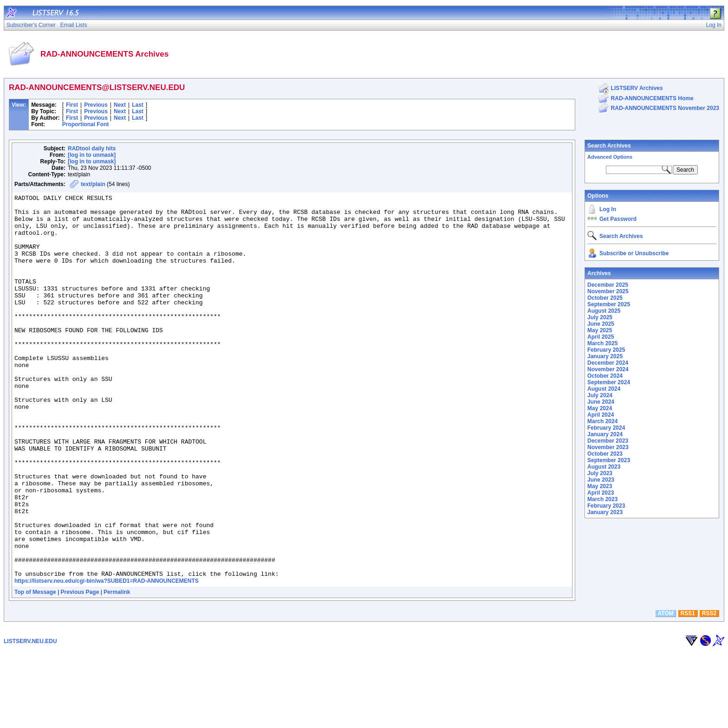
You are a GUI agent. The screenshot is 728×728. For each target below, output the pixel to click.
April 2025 (601, 337)
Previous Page (80, 669)
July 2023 (600, 473)
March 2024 (602, 421)
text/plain (93, 184)
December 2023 (608, 441)
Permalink (117, 669)
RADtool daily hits (92, 148)
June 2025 (601, 324)
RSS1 (688, 690)
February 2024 (606, 428)
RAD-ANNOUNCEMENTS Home (652, 98)
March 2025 (602, 343)
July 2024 (600, 395)
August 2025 (604, 311)
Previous (96, 105)
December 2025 (608, 285)
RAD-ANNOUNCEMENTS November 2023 (665, 108)
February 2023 (606, 506)
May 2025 (600, 330)
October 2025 (605, 298)
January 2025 (605, 356)
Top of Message (35, 669)
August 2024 (604, 389)
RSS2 (709, 690)
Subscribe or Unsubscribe (634, 253)
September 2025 (609, 304)
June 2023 (601, 480)
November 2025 (608, 291)
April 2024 (601, 415)
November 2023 (608, 447)
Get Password (618, 219)
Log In (608, 209)
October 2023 (605, 454)
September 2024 (609, 382)
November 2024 (608, 369)
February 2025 (606, 350)
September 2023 (609, 460)
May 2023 (600, 486)
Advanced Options (610, 157)
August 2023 (604, 467)
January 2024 (605, 434)
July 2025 (600, 317)
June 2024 (601, 402)
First (72, 105)
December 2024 (608, 363)
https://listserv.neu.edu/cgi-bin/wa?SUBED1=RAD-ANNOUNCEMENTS (107, 657)
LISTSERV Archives (637, 88)
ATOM (665, 690)
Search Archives (609, 146)
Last (138, 105)
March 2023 (602, 499)
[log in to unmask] (92, 155)
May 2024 (600, 408)
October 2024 (605, 376)
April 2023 (601, 493)
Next (120, 105)
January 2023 (605, 512)
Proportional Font (86, 124)
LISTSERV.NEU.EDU (30, 718)
